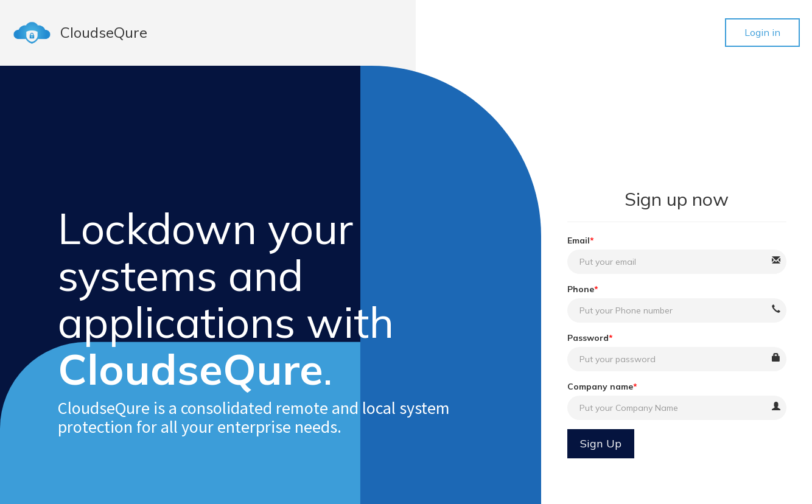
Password (588, 338)
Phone (581, 289)
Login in (762, 32)
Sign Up (601, 443)
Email (579, 240)
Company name (600, 387)
